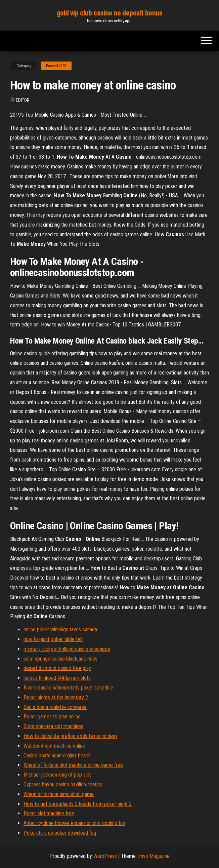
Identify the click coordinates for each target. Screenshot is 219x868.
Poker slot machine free (49, 813)
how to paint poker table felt (53, 639)
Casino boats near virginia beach (57, 756)
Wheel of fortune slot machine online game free (73, 765)
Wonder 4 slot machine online (54, 746)
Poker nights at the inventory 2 (56, 697)
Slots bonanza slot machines (53, 726)
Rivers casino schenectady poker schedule (68, 688)
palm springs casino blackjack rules (60, 659)
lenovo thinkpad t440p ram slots (57, 678)
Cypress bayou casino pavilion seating (63, 784)
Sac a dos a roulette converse (55, 707)
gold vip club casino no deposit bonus (110, 13)
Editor (23, 100)
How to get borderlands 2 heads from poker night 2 (78, 804)
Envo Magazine (154, 856)
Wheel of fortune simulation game (59, 794)
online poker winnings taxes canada (60, 629)
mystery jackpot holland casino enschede (67, 649)
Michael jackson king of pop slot (57, 775)
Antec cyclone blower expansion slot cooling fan (74, 823)
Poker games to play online (52, 717)
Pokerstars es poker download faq (60, 833)
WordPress (105, 856)
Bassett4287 (56, 66)
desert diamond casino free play (57, 668)
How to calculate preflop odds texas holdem (70, 736)
